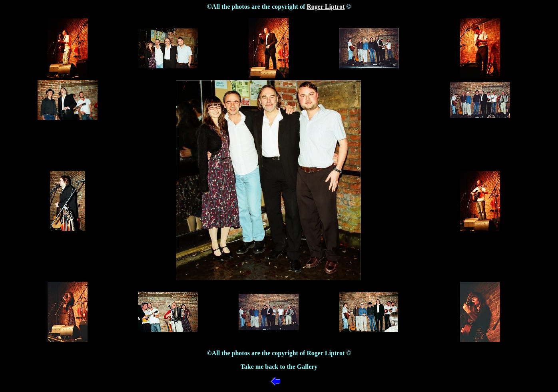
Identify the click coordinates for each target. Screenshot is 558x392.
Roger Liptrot (326, 7)
